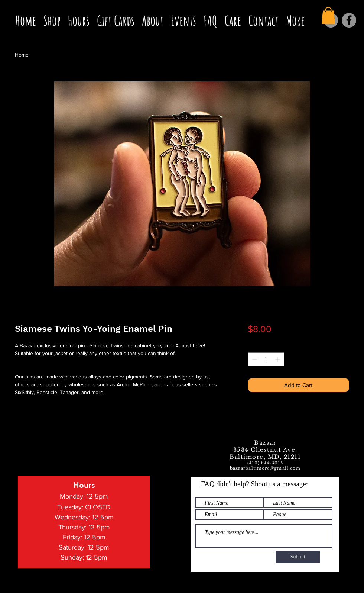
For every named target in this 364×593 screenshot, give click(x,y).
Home (22, 55)
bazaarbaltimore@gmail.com (265, 468)
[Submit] (298, 557)
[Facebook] (349, 20)
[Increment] (278, 359)
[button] (328, 15)
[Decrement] (253, 359)
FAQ (209, 484)
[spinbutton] (266, 359)
